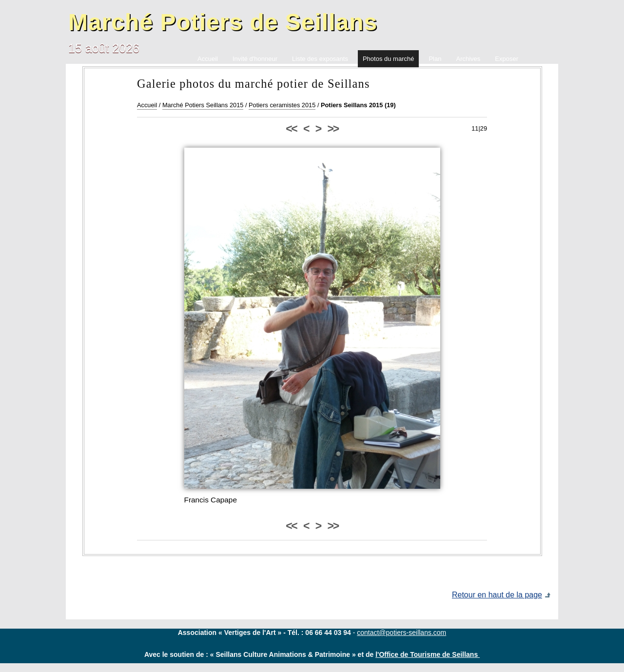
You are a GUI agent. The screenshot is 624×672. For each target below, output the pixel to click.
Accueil (147, 105)
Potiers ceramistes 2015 (282, 105)
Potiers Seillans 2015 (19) (358, 105)
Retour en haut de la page (497, 595)
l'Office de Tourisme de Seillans (428, 654)
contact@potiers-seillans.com (401, 633)
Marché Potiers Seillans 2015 (203, 105)
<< (291, 129)
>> (333, 129)
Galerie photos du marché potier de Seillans (253, 84)
